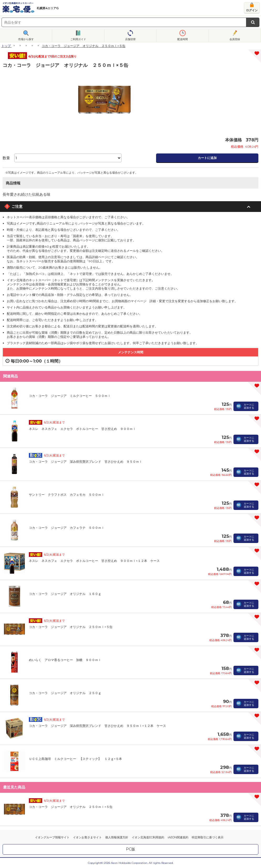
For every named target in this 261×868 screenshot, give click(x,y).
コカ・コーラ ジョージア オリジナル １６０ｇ (65, 594)
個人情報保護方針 (117, 837)
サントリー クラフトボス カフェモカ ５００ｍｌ (67, 495)
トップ (6, 46)
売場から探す (26, 39)
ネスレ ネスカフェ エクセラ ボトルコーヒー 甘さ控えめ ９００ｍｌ (82, 429)
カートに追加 (207, 158)
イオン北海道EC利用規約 (148, 837)
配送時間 (183, 39)
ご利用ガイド (78, 39)
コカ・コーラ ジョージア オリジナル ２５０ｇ (65, 693)
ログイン (252, 10)
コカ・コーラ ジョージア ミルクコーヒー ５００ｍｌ (70, 396)
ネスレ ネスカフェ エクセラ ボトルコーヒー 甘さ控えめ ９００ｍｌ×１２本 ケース (94, 561)
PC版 (130, 849)
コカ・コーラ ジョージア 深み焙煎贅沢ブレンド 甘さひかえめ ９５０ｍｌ (86, 462)
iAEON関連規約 (178, 837)
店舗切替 (130, 39)
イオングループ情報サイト (52, 837)
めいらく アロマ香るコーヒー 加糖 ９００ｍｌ (65, 660)
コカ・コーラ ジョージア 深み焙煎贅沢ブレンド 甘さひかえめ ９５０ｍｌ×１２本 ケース (97, 726)
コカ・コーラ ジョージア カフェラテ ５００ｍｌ (67, 528)
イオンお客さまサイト (87, 837)
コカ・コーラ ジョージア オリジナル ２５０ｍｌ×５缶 (71, 627)
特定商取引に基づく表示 (208, 837)
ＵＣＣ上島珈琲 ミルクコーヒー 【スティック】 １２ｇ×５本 (75, 759)
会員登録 (235, 39)
